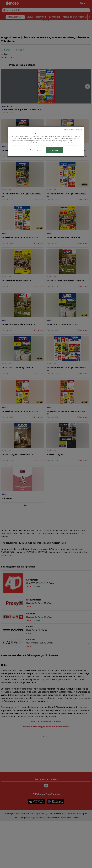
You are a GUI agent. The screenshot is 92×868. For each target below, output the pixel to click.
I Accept (55, 150)
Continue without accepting (73, 130)
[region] (46, 141)
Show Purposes (36, 150)
